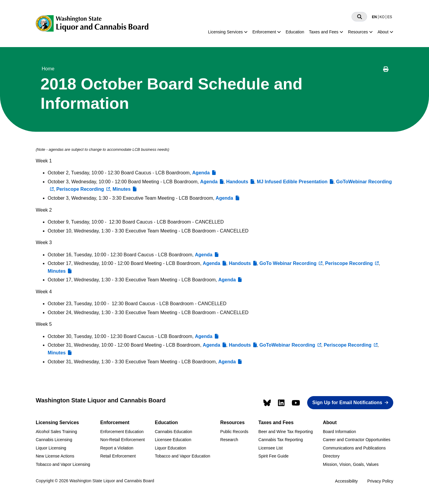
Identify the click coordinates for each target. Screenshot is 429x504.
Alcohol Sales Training (56, 432)
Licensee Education (173, 440)
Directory (331, 456)
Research (229, 440)
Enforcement (264, 32)
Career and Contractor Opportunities (357, 440)
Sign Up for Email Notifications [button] (347, 403)
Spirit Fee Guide (273, 456)
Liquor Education (171, 448)
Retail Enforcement (118, 456)
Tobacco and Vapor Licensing (63, 464)
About (383, 32)
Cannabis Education (174, 432)
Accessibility (346, 481)
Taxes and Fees (324, 32)
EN (374, 17)
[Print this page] (386, 70)
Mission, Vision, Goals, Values (351, 464)
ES (390, 17)
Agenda (201, 173)
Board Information (339, 432)
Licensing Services (225, 32)
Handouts (237, 182)
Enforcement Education (122, 432)
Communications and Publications (354, 448)
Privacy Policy (380, 481)
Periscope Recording (80, 189)
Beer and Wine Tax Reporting (286, 432)
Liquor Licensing (51, 448)
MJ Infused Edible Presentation (292, 182)
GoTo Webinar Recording (288, 263)
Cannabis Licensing (54, 440)
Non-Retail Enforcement (122, 440)
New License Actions (55, 456)
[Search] (359, 17)
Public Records (234, 432)
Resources (358, 32)
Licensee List (271, 448)
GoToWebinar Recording (287, 345)
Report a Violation (117, 448)
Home (48, 69)
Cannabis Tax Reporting (280, 440)
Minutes (122, 189)
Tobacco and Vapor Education (183, 456)
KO (382, 17)
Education (295, 32)
